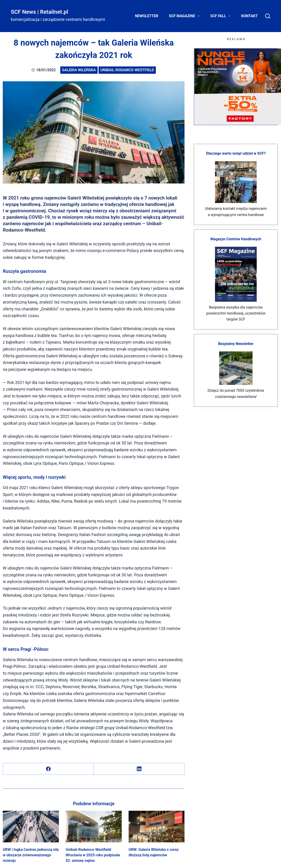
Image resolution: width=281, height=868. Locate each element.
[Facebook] (48, 769)
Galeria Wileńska (79, 70)
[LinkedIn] (139, 769)
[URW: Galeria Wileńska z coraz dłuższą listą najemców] (157, 826)
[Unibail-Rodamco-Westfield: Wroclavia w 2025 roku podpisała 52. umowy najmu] (94, 826)
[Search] (268, 16)
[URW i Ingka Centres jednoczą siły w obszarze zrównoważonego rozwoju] (31, 826)
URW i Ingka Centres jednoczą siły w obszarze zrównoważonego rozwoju (31, 855)
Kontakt (249, 16)
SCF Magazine (185, 16)
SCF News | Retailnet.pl (39, 12)
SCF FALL (221, 16)
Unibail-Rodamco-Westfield (127, 70)
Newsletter (147, 16)
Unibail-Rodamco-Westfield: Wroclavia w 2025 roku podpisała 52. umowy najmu (93, 855)
